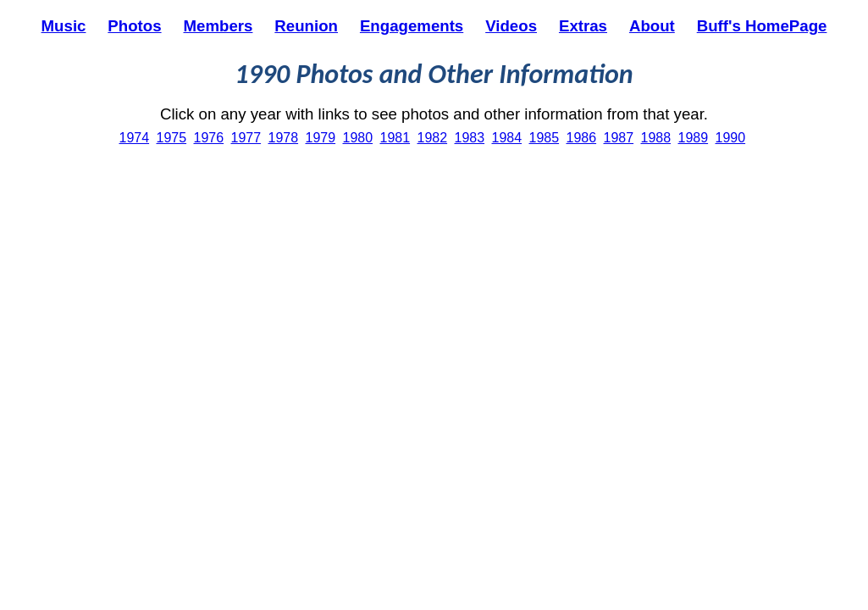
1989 (694, 138)
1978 (284, 138)
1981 (395, 138)
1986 (582, 138)
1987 (619, 138)
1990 (731, 138)
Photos (134, 26)
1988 (656, 138)
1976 (209, 138)
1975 (172, 138)
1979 (321, 138)
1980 (358, 138)
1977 (246, 138)
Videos (511, 26)
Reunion (306, 26)
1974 (135, 138)
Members (218, 26)
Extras (583, 26)
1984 (507, 138)
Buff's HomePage (762, 26)
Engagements (412, 26)
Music (64, 26)
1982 (433, 138)
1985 (545, 138)
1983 (470, 138)
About (652, 26)
